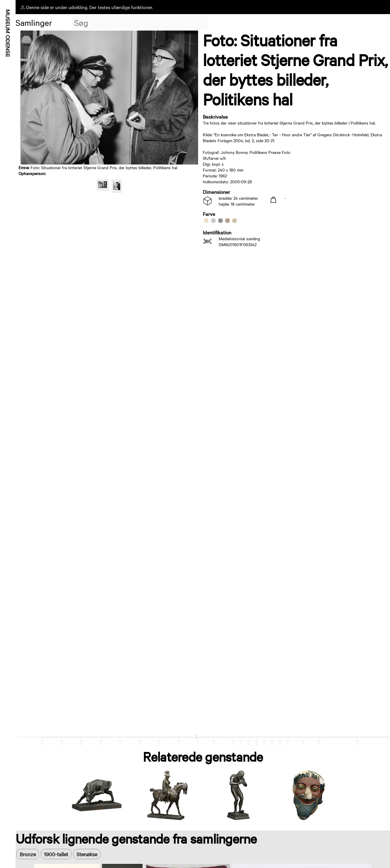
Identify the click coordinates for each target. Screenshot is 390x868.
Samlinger (34, 22)
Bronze (28, 854)
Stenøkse (87, 854)
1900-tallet (56, 854)
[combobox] (140, 22)
